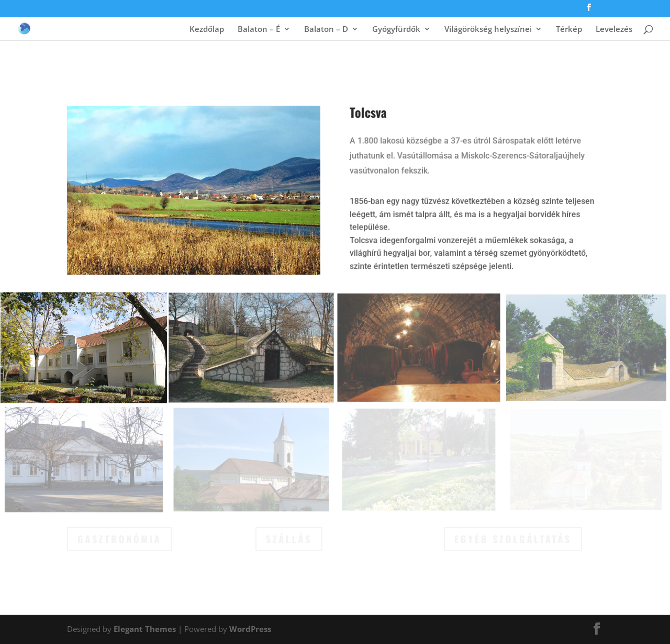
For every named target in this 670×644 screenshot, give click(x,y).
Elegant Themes (145, 629)
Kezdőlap (207, 30)
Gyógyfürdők (396, 30)
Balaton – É (259, 30)
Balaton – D (326, 30)
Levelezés (614, 30)
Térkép (569, 30)
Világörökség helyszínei (488, 30)
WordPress (250, 629)
